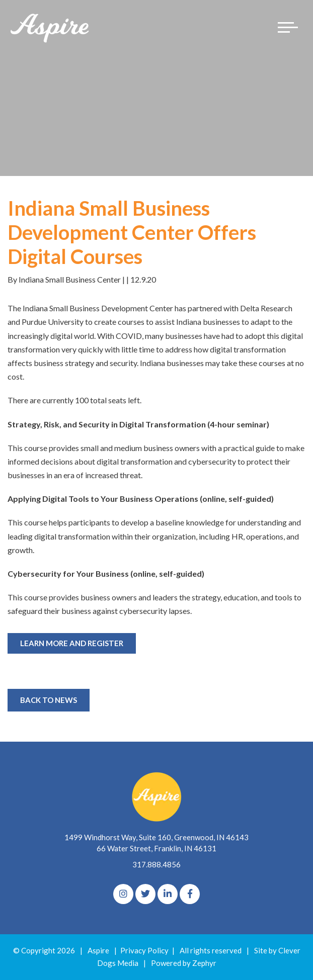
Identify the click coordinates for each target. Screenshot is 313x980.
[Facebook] (190, 894)
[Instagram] (123, 894)
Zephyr (204, 963)
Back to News (49, 700)
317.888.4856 (156, 864)
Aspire (98, 950)
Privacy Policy (144, 950)
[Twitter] (145, 894)
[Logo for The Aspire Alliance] (50, 27)
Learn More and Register (72, 643)
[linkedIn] (168, 894)
